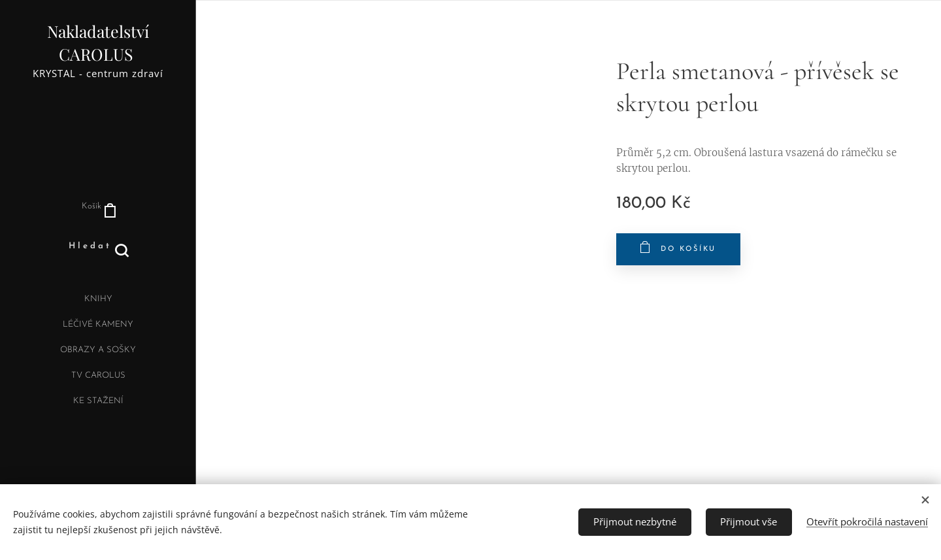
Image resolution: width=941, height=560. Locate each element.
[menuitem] (98, 301)
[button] (98, 246)
